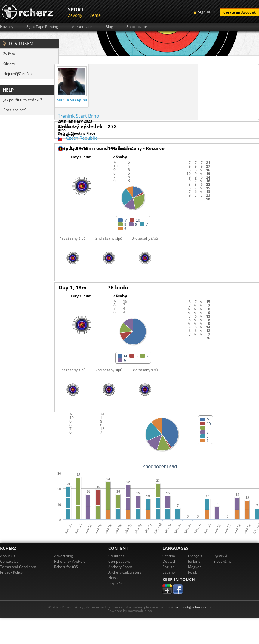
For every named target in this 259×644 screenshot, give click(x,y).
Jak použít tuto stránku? (23, 100)
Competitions (119, 561)
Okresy (9, 64)
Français (195, 556)
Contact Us (9, 561)
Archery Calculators (125, 572)
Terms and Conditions (18, 567)
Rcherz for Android (70, 561)
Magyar (194, 567)
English (168, 567)
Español (169, 572)
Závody (75, 15)
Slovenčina (223, 561)
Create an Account (239, 12)
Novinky (7, 27)
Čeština (169, 556)
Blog (109, 27)
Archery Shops (120, 567)
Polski (193, 572)
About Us (8, 556)
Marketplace (82, 27)
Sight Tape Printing (42, 27)
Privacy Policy (11, 572)
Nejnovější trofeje (18, 74)
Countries (116, 556)
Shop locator (137, 27)
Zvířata (9, 54)
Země (95, 15)
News (113, 578)
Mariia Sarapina (72, 100)
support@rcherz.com (193, 607)
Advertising (64, 556)
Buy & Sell (117, 583)
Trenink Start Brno (79, 116)
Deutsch (169, 561)
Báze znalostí (14, 110)
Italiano (194, 561)
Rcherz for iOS (66, 567)
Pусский (220, 556)
